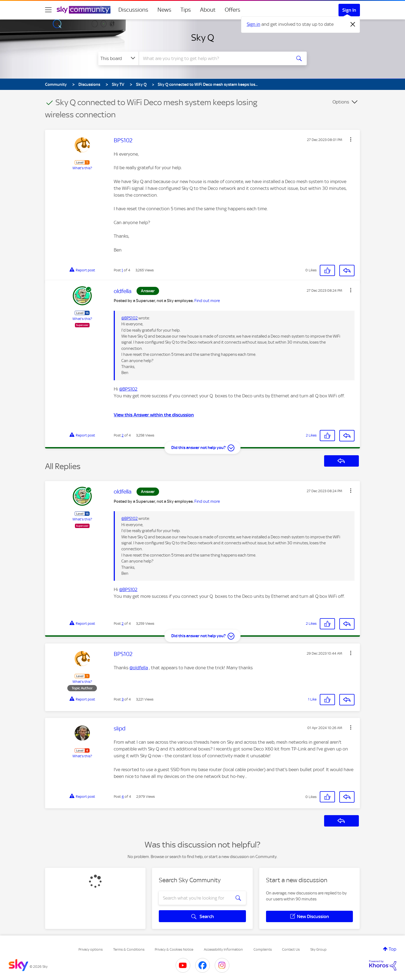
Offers (232, 10)
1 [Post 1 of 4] (122, 270)
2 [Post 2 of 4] (123, 435)
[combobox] (214, 58)
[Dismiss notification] (353, 24)
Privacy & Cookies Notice (174, 949)
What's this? (82, 168)
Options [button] (341, 102)
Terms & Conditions (129, 949)
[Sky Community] (84, 10)
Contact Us (291, 949)
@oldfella (139, 668)
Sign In (349, 10)
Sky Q (203, 37)
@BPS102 (129, 318)
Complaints (263, 949)
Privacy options (91, 949)
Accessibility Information (223, 949)
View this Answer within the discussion (154, 415)
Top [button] (393, 949)
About (208, 10)
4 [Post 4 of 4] (123, 797)
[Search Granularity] (118, 58)
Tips (186, 10)
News (164, 10)
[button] (351, 139)
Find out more (207, 301)
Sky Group (318, 949)
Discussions (133, 10)
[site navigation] (48, 10)
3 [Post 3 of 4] (123, 699)
